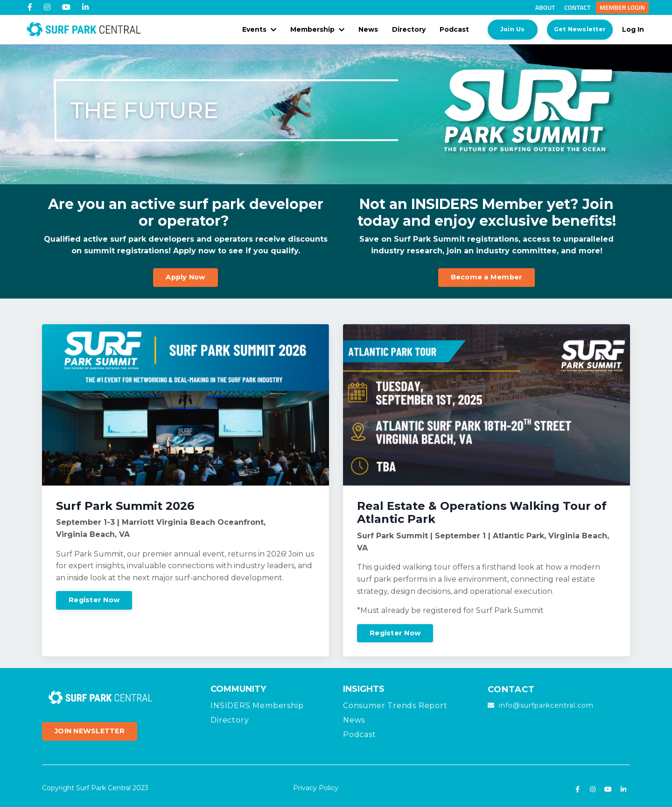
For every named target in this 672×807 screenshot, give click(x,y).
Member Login (622, 7)
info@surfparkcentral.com (546, 704)
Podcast (443, 28)
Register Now (94, 598)
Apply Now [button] (185, 275)
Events (248, 28)
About (545, 7)
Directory (398, 28)
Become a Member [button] (487, 275)
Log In (633, 28)
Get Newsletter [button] (574, 28)
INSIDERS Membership (257, 704)
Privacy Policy (316, 786)
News (357, 28)
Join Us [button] (501, 28)
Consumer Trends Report (395, 704)
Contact (577, 7)
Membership (306, 28)
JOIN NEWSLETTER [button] (90, 730)
